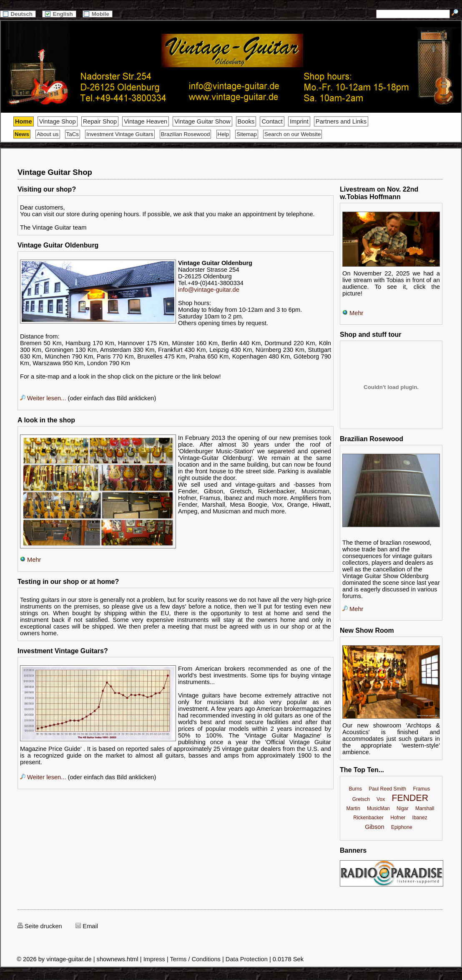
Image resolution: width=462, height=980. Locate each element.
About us (48, 134)
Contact (272, 121)
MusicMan (378, 808)
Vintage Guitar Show (202, 121)
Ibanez (420, 818)
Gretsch (361, 799)
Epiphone (402, 827)
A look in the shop (46, 420)
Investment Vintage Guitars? (63, 651)
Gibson (374, 827)
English (59, 14)
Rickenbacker (368, 818)
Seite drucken (40, 926)
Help (223, 134)
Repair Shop (100, 121)
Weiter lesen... (43, 398)
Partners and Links (341, 121)
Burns (355, 789)
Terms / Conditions (195, 959)
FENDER (410, 798)
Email (87, 926)
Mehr (30, 560)
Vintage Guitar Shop (55, 172)
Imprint (299, 121)
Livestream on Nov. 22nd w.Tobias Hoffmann (379, 193)
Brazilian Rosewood (186, 134)
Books (246, 121)
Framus (422, 789)
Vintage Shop (58, 121)
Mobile (98, 14)
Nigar (403, 808)
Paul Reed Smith (387, 789)
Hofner (398, 818)
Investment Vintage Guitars (120, 134)
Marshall (425, 808)
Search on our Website (293, 134)
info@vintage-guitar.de (209, 290)
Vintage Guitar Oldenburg (58, 245)
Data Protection (247, 959)
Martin (353, 808)
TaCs (73, 134)
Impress (154, 959)
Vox (381, 799)
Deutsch (18, 14)
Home (24, 121)
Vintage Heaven (146, 121)
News (22, 134)
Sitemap (247, 134)
